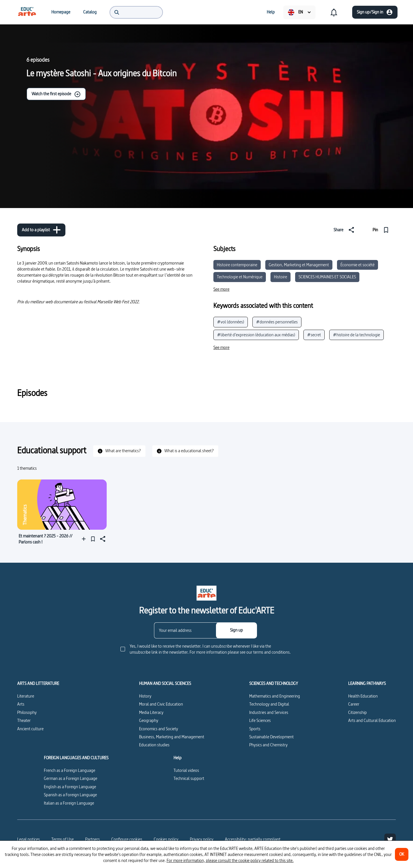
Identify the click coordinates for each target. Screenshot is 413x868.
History (145, 696)
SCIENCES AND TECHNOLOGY (274, 683)
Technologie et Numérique (240, 277)
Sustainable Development (271, 737)
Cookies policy (166, 839)
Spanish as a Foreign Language (70, 795)
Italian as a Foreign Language (69, 803)
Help (178, 758)
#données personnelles (277, 322)
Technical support (189, 778)
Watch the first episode (56, 94)
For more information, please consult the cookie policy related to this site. (230, 860)
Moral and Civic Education (161, 704)
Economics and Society (159, 729)
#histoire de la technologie (356, 335)
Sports (255, 729)
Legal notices (29, 839)
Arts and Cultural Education (372, 720)
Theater (24, 720)
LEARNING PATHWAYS (367, 683)
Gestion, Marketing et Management (299, 265)
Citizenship (358, 712)
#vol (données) (231, 322)
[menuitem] (27, 12)
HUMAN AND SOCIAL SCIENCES (165, 683)
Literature (26, 696)
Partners (92, 839)
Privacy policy (202, 839)
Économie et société (358, 265)
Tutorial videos (186, 770)
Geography (149, 720)
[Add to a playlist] (41, 230)
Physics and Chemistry (268, 745)
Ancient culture (30, 729)
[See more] (221, 289)
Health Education (363, 696)
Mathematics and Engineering (275, 696)
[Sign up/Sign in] (375, 12)
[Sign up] (236, 630)
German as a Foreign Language (71, 778)
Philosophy (27, 712)
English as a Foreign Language (70, 787)
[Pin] (382, 230)
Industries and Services (269, 712)
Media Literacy (151, 712)
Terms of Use (63, 839)
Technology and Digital (269, 704)
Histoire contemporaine (237, 265)
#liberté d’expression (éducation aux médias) (256, 335)
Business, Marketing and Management (172, 737)
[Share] (345, 230)
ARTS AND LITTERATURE (38, 683)
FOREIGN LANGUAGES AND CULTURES (76, 758)
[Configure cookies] (127, 839)
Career (354, 704)
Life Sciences (260, 720)
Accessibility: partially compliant (253, 839)
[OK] (402, 854)
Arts (21, 704)
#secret (314, 335)
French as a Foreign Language (70, 770)
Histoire (280, 277)
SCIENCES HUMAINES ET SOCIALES (327, 277)
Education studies (154, 745)
